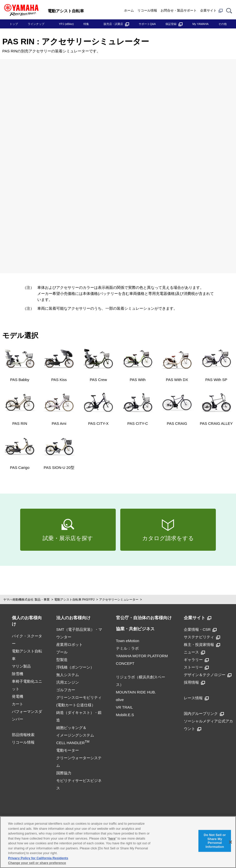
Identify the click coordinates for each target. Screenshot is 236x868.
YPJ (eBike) (66, 24)
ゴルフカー (66, 690)
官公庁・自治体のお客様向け (144, 618)
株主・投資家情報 (202, 645)
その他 (223, 24)
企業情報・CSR (200, 629)
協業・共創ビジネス (135, 629)
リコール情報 (147, 10)
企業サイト (211, 11)
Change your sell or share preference (37, 863)
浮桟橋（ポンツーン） (75, 667)
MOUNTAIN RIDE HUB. (136, 692)
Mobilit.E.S (125, 715)
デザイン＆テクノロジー (208, 675)
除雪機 (18, 674)
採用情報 (194, 682)
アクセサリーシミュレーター (119, 600)
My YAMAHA (200, 24)
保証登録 (174, 24)
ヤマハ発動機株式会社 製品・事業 (26, 600)
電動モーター (68, 750)
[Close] (230, 842)
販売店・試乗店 (116, 24)
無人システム (68, 675)
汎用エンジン (68, 682)
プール (62, 652)
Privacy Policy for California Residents (38, 858)
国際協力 (64, 773)
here (112, 838)
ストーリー (196, 667)
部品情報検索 (23, 735)
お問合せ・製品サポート (179, 10)
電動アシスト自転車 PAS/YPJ (74, 600)
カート (18, 704)
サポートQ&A (147, 24)
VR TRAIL (124, 707)
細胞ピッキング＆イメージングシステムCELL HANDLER (75, 735)
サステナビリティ (202, 637)
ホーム (129, 10)
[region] (118, 842)
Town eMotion (128, 641)
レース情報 (196, 698)
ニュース (194, 652)
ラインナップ (36, 24)
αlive (120, 700)
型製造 (62, 660)
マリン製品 (21, 666)
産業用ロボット (69, 645)
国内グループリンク (204, 714)
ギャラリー (196, 660)
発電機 (18, 696)
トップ (14, 24)
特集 (86, 24)
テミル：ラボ (127, 648)
